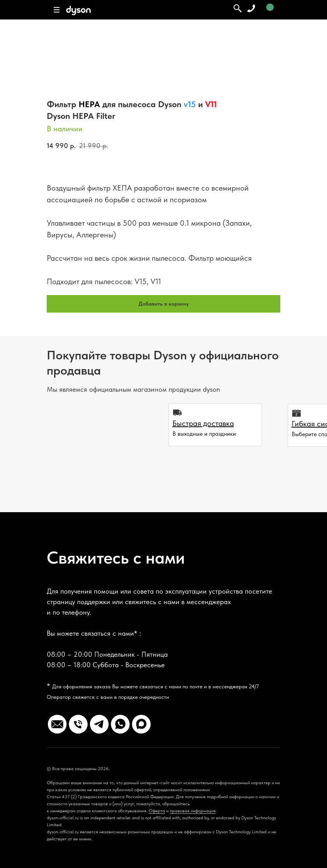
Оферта (157, 811)
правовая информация (193, 811)
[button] (203, 423)
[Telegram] (99, 724)
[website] (57, 724)
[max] (141, 724)
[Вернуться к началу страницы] (21, 845)
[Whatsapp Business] (120, 724)
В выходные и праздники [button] (204, 434)
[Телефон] (78, 724)
